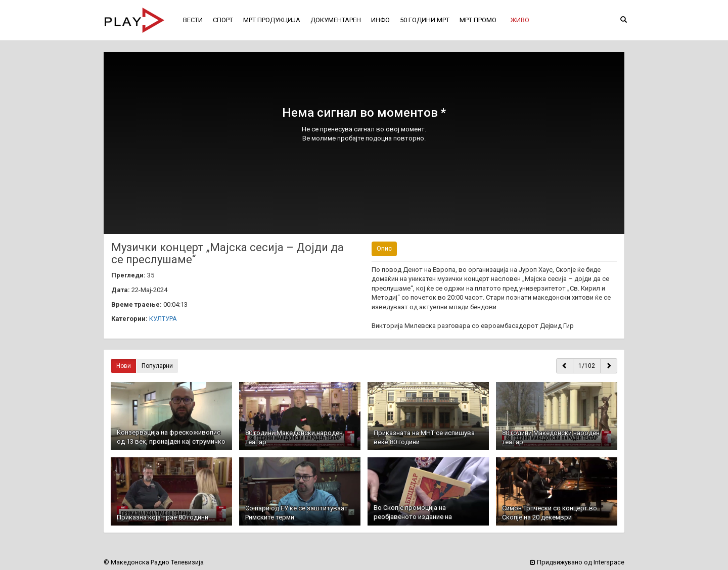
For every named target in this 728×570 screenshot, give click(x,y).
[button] (520, 20)
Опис (384, 248)
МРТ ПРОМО (478, 20)
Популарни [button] (157, 366)
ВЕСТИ (193, 20)
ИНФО (380, 20)
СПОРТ (223, 20)
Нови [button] (124, 366)
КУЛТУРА (163, 319)
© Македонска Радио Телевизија (154, 562)
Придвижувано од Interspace (577, 562)
